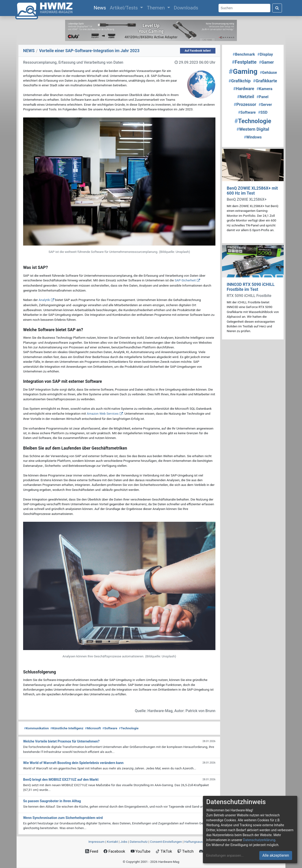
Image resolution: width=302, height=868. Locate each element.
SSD (263, 112)
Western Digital (253, 129)
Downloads (186, 8)
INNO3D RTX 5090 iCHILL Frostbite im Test (251, 287)
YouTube (141, 851)
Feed (92, 851)
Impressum (96, 842)
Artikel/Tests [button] (124, 8)
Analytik (44, 300)
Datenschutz (139, 842)
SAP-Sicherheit (185, 280)
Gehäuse (268, 73)
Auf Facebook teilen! (198, 51)
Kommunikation (36, 728)
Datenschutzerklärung (259, 840)
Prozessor (245, 104)
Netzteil (246, 97)
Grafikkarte (265, 81)
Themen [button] (156, 8)
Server (265, 105)
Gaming (243, 71)
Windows (253, 137)
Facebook (114, 851)
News (101, 7)
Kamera (264, 89)
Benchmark (244, 54)
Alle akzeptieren (276, 855)
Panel (262, 97)
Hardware (244, 89)
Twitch (185, 851)
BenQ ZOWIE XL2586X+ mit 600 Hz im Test (252, 191)
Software (110, 728)
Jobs (124, 842)
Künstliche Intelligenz (67, 728)
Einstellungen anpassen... (225, 855)
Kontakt (112, 842)
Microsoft (93, 728)
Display (265, 54)
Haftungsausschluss (199, 842)
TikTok (164, 851)
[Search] (244, 8)
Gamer (266, 62)
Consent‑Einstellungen (166, 842)
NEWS (29, 51)
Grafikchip (240, 81)
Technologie (129, 728)
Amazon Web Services (103, 413)
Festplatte (244, 62)
